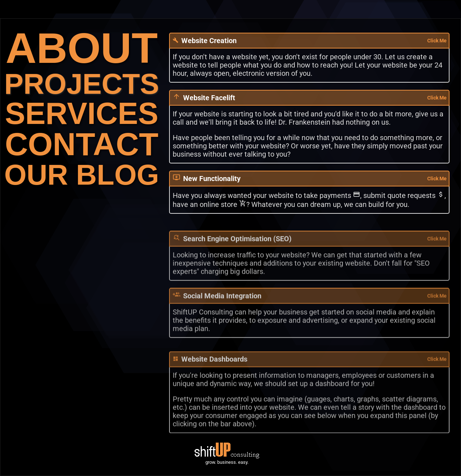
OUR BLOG (82, 175)
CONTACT (82, 144)
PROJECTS (82, 84)
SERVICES (82, 113)
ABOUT (82, 48)
